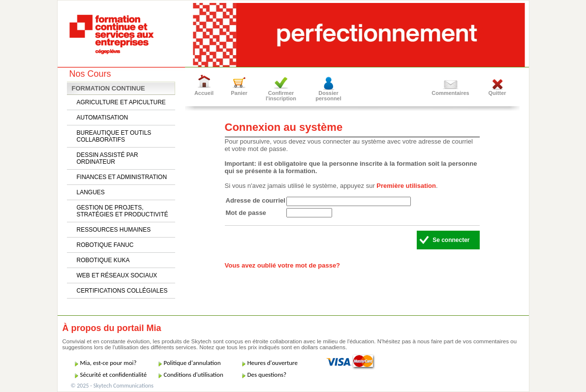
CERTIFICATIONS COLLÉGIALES (122, 291)
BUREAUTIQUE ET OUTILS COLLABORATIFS (114, 136)
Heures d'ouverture (273, 363)
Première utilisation (406, 186)
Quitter (497, 93)
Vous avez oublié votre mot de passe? (283, 265)
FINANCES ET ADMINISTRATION (122, 177)
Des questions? (267, 375)
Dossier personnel (328, 96)
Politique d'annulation (192, 363)
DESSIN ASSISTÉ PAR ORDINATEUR (108, 158)
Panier (239, 93)
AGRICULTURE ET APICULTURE (121, 102)
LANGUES (91, 192)
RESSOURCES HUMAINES (114, 230)
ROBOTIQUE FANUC (105, 245)
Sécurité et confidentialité (114, 375)
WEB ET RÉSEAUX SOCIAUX (117, 275)
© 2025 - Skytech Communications (112, 386)
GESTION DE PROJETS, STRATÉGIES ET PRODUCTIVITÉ (123, 211)
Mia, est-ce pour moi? (108, 363)
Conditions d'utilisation (194, 375)
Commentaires (450, 93)
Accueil (204, 93)
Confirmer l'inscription (281, 96)
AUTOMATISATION (103, 118)
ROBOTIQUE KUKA (103, 260)
